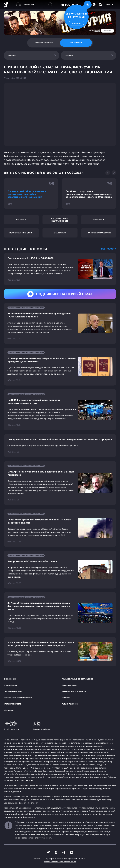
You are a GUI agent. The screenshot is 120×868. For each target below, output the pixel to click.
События (66, 698)
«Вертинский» (33, 774)
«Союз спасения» (72, 771)
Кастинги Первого (12, 704)
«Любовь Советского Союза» (48, 771)
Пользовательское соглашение (77, 679)
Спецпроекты (10, 685)
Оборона (99, 220)
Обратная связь (69, 685)
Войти (109, 5)
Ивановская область (99, 233)
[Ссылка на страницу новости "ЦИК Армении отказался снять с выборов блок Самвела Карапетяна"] (60, 483)
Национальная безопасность (60, 220)
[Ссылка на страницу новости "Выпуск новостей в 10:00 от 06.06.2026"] (60, 269)
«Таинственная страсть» (53, 774)
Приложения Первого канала (18, 698)
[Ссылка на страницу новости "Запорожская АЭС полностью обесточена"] (60, 570)
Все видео (9, 710)
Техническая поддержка (74, 691)
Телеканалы (29, 817)
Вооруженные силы (21, 233)
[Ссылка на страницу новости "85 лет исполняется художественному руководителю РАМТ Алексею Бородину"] (60, 323)
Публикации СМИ (70, 704)
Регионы (21, 220)
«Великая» (20, 774)
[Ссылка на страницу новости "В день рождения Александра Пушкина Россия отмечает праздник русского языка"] (60, 367)
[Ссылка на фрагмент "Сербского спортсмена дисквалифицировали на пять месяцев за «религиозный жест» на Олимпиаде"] (89, 193)
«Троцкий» (9, 774)
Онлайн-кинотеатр (13, 691)
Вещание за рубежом (42, 726)
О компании (10, 679)
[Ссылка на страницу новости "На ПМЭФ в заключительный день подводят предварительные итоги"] (60, 410)
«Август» (28, 771)
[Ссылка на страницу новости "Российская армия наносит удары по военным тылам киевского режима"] (60, 528)
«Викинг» (101, 771)
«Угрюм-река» (88, 771)
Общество (60, 233)
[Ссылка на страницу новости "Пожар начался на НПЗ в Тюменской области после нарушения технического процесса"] (60, 446)
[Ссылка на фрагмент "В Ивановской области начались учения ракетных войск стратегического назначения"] (31, 193)
